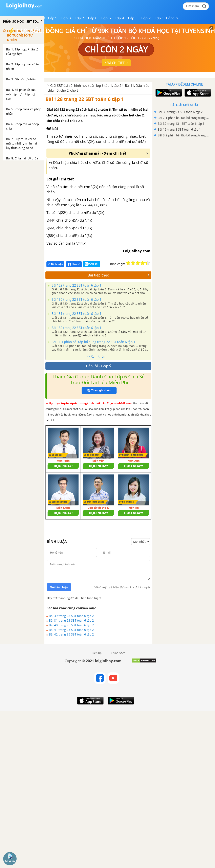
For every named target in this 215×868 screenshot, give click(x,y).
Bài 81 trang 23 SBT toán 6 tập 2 (71, 620)
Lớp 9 (53, 18)
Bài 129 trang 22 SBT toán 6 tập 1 (76, 285)
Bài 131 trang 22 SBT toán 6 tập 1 (76, 314)
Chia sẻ (74, 264)
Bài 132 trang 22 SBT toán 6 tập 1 (76, 328)
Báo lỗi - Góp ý (99, 366)
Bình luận (55, 264)
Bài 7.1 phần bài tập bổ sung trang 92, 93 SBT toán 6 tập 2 (184, 118)
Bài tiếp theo (119, 275)
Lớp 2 (146, 18)
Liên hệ (97, 653)
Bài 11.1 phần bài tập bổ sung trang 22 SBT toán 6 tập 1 (93, 342)
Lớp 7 (79, 18)
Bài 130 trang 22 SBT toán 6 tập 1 (76, 299)
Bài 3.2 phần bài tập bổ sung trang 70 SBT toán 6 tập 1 (184, 135)
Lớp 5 (106, 18)
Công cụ (173, 18)
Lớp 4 (119, 18)
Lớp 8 (66, 18)
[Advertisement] (184, 167)
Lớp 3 (133, 18)
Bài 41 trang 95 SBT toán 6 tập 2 (71, 630)
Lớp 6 (93, 18)
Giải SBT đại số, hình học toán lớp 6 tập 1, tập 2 (86, 86)
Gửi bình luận (59, 587)
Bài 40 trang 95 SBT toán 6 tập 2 (71, 625)
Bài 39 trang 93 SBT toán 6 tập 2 (71, 616)
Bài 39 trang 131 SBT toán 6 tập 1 (181, 124)
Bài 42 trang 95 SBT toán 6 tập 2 (71, 634)
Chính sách (118, 653)
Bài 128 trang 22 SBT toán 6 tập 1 (85, 99)
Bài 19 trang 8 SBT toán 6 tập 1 (179, 129)
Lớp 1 (159, 18)
